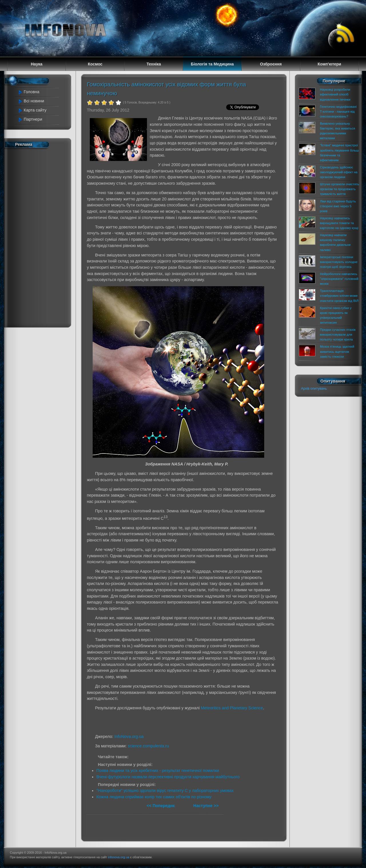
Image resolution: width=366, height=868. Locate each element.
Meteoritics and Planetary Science (232, 708)
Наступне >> (206, 806)
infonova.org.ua (119, 857)
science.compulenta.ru (148, 746)
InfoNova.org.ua (129, 736)
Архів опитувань (314, 389)
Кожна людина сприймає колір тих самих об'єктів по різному (154, 797)
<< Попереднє (161, 806)
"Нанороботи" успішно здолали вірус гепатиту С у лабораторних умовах (165, 791)
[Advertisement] (41, 237)
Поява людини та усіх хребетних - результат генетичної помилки (158, 771)
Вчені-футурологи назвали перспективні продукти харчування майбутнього (168, 777)
